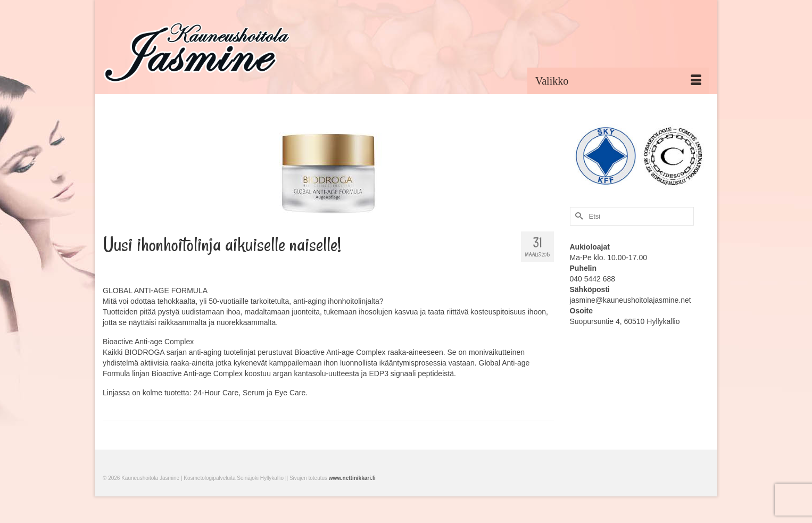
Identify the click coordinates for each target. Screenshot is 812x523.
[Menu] (618, 81)
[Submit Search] (578, 216)
